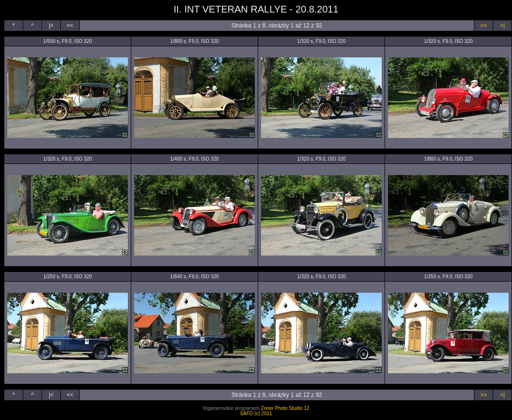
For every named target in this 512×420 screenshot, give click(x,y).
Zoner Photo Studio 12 (285, 408)
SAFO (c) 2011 (256, 413)
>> (484, 26)
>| (502, 26)
